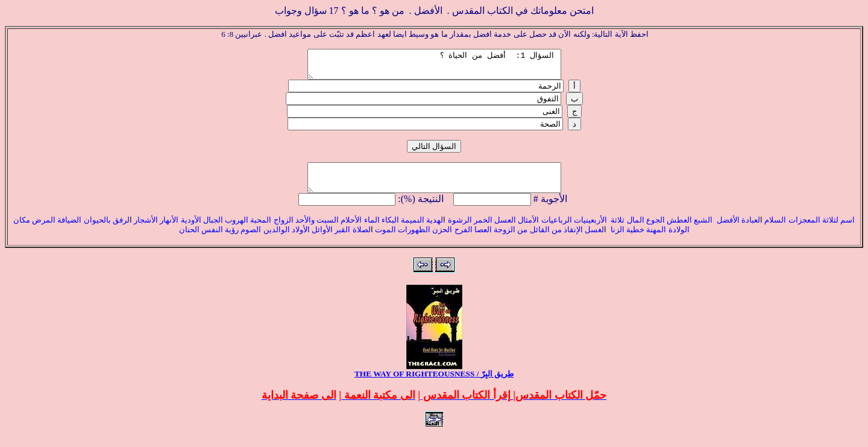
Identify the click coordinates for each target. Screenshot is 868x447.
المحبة (261, 231)
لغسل (594, 240)
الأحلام (351, 231)
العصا (483, 240)
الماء (372, 231)
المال (636, 231)
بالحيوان (98, 231)
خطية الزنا (627, 240)
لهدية (435, 231)
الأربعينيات (590, 231)
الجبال (212, 231)
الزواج (284, 231)
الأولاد (301, 240)
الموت (385, 240)
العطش (678, 231)
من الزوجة (511, 240)
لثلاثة (831, 231)
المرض (44, 231)
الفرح (462, 240)
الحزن (442, 240)
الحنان (189, 240)
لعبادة (751, 231)
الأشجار (146, 231)
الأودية (190, 231)
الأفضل (728, 231)
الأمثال (528, 231)
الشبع (704, 231)
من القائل (546, 240)
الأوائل (322, 240)
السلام (775, 231)
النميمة (413, 231)
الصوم (250, 240)
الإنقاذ (573, 240)
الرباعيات (557, 231)
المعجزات (804, 231)
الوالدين (277, 240)
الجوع (656, 231)
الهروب (237, 231)
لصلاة (362, 240)
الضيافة (69, 231)
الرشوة (458, 231)
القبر (342, 240)
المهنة (655, 240)
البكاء (390, 231)
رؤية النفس (220, 240)
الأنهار (169, 231)
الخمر (483, 231)
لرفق (121, 231)
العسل (505, 231)
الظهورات (414, 240)
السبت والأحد (317, 231)
